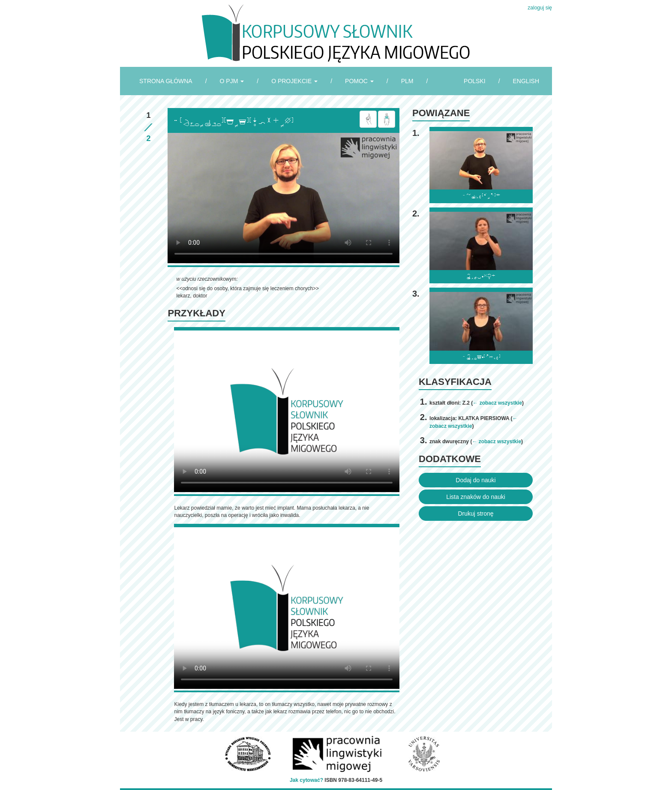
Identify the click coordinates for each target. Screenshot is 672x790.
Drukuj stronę (475, 514)
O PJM (232, 81)
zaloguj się (540, 8)
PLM (407, 81)
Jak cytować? (306, 780)
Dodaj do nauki (475, 480)
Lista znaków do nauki (476, 497)
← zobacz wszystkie (497, 403)
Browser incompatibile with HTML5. (283, 198)
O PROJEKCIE (294, 81)
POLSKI (475, 81)
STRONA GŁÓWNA (166, 81)
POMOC (359, 81)
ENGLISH (526, 81)
